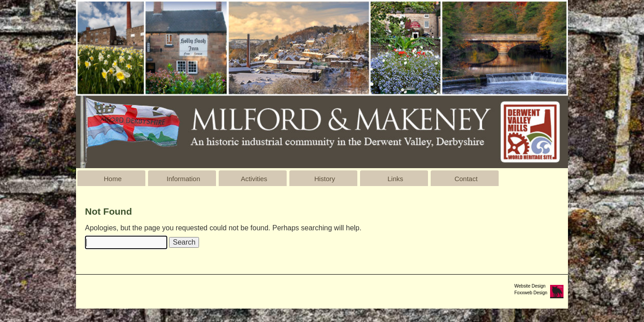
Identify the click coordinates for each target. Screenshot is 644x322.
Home (113, 179)
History (325, 179)
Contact (466, 179)
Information (183, 179)
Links (395, 179)
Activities (254, 179)
